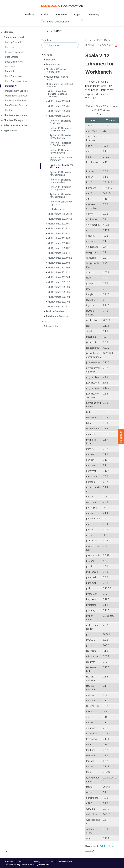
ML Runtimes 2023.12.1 (60, 253)
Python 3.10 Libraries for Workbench (60, 151)
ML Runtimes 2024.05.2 (60, 238)
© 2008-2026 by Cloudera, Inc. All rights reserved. (28, 864)
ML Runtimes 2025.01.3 (60, 214)
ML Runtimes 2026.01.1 (60, 106)
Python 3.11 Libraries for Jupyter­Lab (60, 188)
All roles (48, 55)
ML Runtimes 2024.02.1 (60, 248)
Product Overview (55, 311)
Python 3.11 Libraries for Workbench (60, 144)
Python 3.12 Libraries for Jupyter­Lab (60, 181)
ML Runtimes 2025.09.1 (60, 111)
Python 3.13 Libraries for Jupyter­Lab (60, 173)
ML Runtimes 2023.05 (59, 268)
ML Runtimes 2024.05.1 (60, 243)
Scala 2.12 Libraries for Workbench (61, 166)
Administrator (51, 326)
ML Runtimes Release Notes (57, 78)
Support (77, 14)
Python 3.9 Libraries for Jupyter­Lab (62, 203)
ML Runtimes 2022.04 (59, 277)
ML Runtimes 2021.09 (59, 287)
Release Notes (53, 64)
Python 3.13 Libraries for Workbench (60, 129)
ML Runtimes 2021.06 (59, 292)
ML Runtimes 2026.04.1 (60, 101)
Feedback (121, 437)
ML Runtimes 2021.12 (59, 282)
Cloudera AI (58, 31)
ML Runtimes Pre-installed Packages (59, 85)
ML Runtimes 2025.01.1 (60, 224)
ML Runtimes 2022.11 (59, 272)
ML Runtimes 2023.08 (59, 263)
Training (49, 861)
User (46, 321)
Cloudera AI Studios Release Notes (56, 71)
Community (93, 14)
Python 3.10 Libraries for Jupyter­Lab (60, 196)
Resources (61, 14)
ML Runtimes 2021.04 (59, 297)
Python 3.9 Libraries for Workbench (62, 159)
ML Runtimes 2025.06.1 (60, 116)
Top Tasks (51, 60)
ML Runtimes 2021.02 (59, 302)
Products (29, 14)
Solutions (45, 14)
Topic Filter (47, 40)
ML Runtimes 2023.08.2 (60, 258)
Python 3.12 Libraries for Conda (60, 122)
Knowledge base (65, 861)
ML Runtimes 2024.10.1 (60, 234)
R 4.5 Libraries (57, 209)
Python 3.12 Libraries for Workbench (60, 137)
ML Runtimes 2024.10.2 (60, 229)
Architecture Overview (57, 316)
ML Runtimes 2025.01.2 (60, 219)
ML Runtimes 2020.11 (59, 307)
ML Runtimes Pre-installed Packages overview (57, 94)
